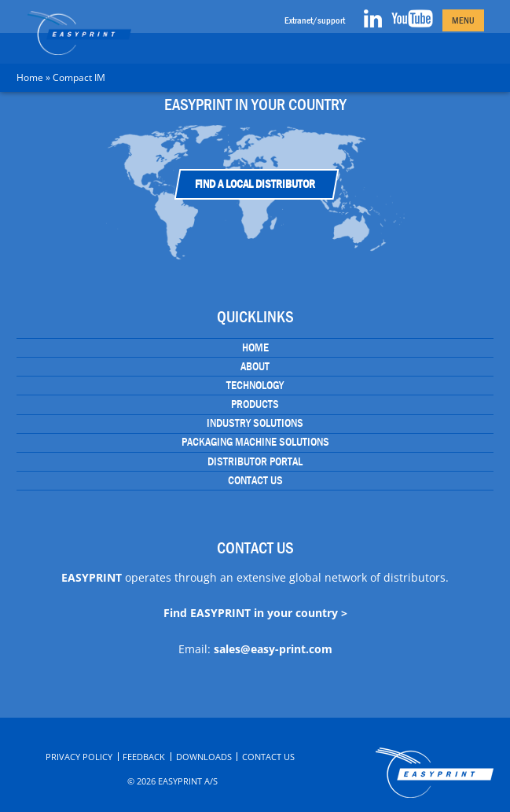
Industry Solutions (255, 423)
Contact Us (255, 480)
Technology (255, 385)
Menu (463, 20)
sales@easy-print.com (273, 649)
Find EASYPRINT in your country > (255, 613)
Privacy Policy (79, 757)
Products (255, 404)
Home (30, 77)
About (255, 366)
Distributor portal (255, 461)
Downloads (204, 757)
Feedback (144, 757)
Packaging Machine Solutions (255, 442)
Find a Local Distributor (255, 184)
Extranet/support (315, 20)
